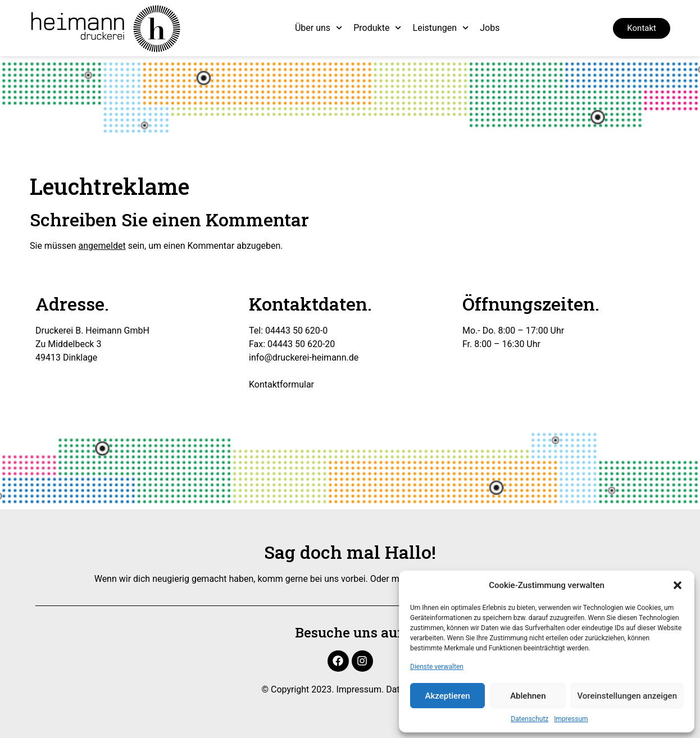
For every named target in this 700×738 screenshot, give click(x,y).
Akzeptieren (448, 696)
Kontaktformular (281, 384)
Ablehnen (528, 696)
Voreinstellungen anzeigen (627, 696)
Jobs (490, 28)
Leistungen (441, 28)
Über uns (319, 28)
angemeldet (102, 246)
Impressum (571, 719)
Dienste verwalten (437, 667)
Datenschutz (529, 719)
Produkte (377, 28)
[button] (678, 585)
